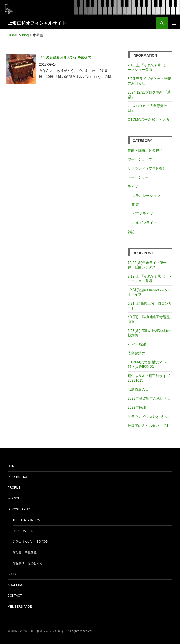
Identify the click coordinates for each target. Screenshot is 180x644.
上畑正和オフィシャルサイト (37, 23)
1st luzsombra (26, 520)
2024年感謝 (137, 344)
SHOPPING (15, 585)
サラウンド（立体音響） (147, 168)
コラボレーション (146, 196)
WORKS (13, 498)
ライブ (133, 187)
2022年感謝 (137, 407)
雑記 (131, 232)
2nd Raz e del (25, 531)
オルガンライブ (144, 223)
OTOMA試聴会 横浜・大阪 (148, 119)
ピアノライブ (143, 214)
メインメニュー (174, 23)
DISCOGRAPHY (19, 509)
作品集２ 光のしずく (28, 563)
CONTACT (15, 596)
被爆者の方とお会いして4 (148, 426)
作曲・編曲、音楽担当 (145, 150)
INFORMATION (18, 477)
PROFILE (14, 488)
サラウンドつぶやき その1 (148, 417)
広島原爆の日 (138, 353)
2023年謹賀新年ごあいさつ (149, 398)
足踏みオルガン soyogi (31, 542)
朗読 (136, 205)
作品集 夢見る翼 (25, 553)
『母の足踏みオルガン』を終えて (65, 57)
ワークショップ (140, 159)
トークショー (138, 177)
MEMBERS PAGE (20, 607)
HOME (12, 466)
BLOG (12, 574)
